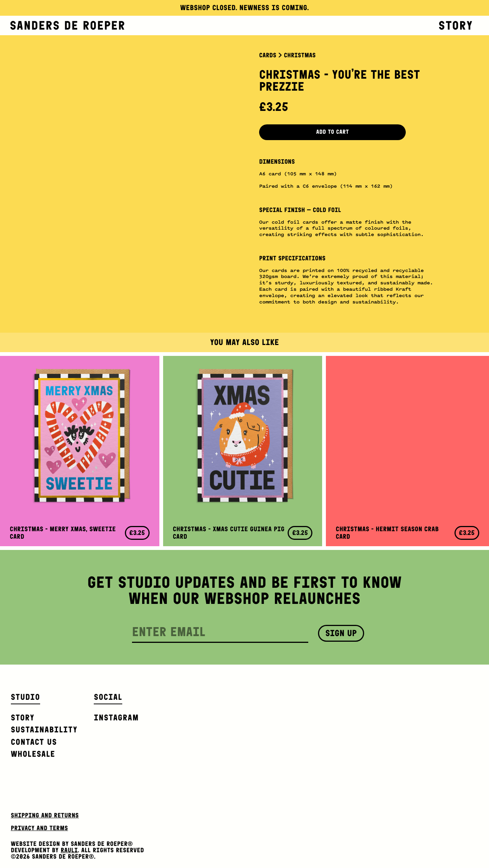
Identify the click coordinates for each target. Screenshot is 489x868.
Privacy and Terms (40, 828)
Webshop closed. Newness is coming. (245, 8)
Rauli (69, 850)
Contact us (34, 742)
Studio (25, 697)
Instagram (116, 718)
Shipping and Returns (45, 815)
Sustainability (44, 730)
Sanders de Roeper (67, 25)
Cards (268, 55)
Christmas (300, 55)
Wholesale (33, 754)
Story (456, 25)
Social (108, 697)
